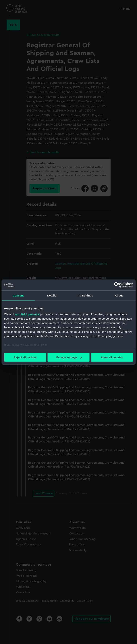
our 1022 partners (27, 314)
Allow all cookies (112, 357)
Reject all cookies (25, 357)
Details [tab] (52, 295)
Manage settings (69, 357)
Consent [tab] (18, 295)
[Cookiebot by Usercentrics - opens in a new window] (117, 285)
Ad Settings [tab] (85, 295)
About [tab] (119, 295)
